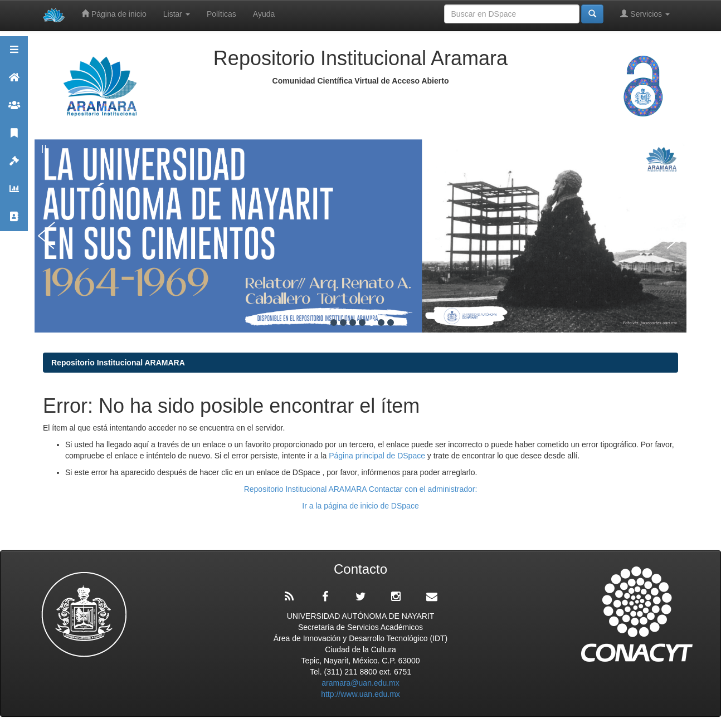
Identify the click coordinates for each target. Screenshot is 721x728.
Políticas (221, 14)
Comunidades (14, 110)
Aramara (14, 82)
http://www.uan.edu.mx (360, 694)
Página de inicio (114, 14)
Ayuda (264, 14)
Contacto (14, 221)
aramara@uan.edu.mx (360, 683)
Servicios (645, 14)
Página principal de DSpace (378, 456)
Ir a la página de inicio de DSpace (360, 506)
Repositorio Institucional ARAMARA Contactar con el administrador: (361, 489)
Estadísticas (14, 194)
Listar (177, 14)
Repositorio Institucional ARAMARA (118, 363)
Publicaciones (14, 138)
